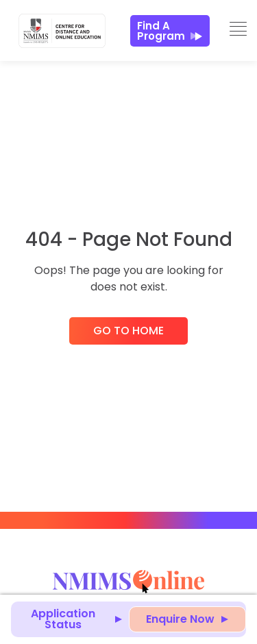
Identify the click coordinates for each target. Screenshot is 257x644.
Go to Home (128, 331)
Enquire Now (180, 619)
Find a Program (170, 31)
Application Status (63, 619)
